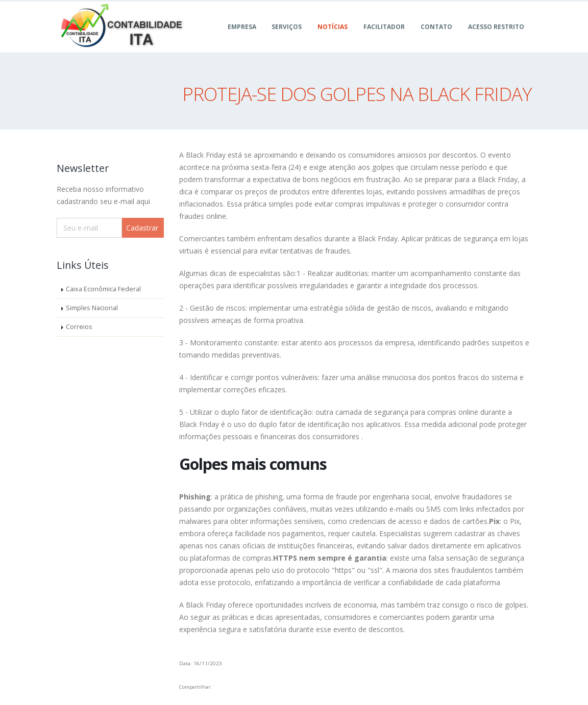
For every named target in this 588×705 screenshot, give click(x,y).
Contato (436, 38)
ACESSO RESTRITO (496, 38)
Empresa (242, 38)
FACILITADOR (384, 38)
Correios (79, 327)
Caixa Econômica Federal (103, 289)
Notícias (333, 38)
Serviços (287, 38)
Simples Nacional (92, 308)
